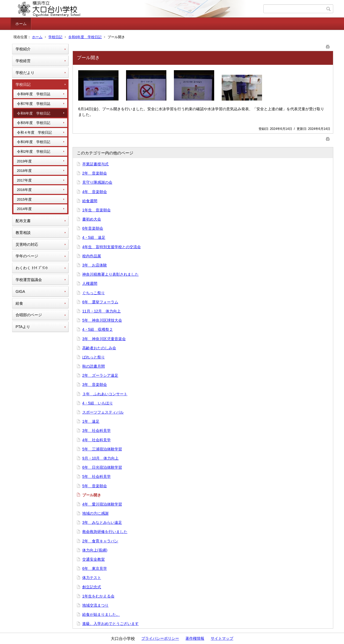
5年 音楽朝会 (95, 486)
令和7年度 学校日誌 (34, 104)
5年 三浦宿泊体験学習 (102, 449)
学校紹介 (23, 49)
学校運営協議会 (29, 280)
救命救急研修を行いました (105, 532)
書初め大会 (92, 219)
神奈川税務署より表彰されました (110, 274)
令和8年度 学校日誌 (34, 94)
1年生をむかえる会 (98, 596)
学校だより (25, 73)
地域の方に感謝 (95, 513)
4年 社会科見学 (96, 440)
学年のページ (27, 256)
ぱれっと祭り (94, 357)
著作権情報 (195, 638)
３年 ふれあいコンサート (105, 394)
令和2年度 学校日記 (34, 152)
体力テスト (92, 578)
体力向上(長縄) (95, 550)
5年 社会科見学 (96, 476)
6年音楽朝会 (93, 228)
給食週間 (90, 201)
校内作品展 (92, 256)
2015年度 (24, 199)
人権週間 (90, 283)
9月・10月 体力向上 (100, 458)
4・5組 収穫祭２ (98, 329)
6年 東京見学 (95, 568)
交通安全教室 (94, 559)
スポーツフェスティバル (103, 412)
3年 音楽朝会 (95, 385)
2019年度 (24, 161)
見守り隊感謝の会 (97, 182)
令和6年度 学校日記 (85, 37)
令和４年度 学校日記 (34, 132)
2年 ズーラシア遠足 (100, 375)
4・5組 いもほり (98, 403)
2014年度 (24, 209)
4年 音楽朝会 (95, 192)
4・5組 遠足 (94, 237)
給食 (19, 303)
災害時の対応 (27, 244)
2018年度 (24, 171)
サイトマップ (222, 638)
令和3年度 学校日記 (34, 142)
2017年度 (24, 180)
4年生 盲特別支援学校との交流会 (112, 247)
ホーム (21, 24)
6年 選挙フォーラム (100, 302)
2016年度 (24, 190)
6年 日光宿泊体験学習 (102, 467)
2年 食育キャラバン (100, 541)
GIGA (20, 291)
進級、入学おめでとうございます (110, 624)
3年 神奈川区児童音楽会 (104, 339)
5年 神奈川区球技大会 (102, 320)
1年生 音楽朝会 (96, 210)
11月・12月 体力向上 (101, 311)
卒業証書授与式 (95, 164)
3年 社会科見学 (96, 430)
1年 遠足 (91, 421)
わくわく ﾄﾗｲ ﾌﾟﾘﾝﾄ (32, 268)
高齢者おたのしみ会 (99, 348)
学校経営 (23, 61)
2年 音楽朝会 (95, 173)
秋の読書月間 (94, 366)
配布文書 (23, 221)
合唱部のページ (29, 315)
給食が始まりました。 (101, 614)
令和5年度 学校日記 (34, 123)
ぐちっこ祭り (94, 293)
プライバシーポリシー (160, 638)
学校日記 (55, 37)
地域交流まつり (95, 605)
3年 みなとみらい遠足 (102, 522)
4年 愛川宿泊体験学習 (102, 504)
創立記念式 (92, 587)
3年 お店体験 (95, 265)
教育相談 (23, 233)
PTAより (23, 327)
